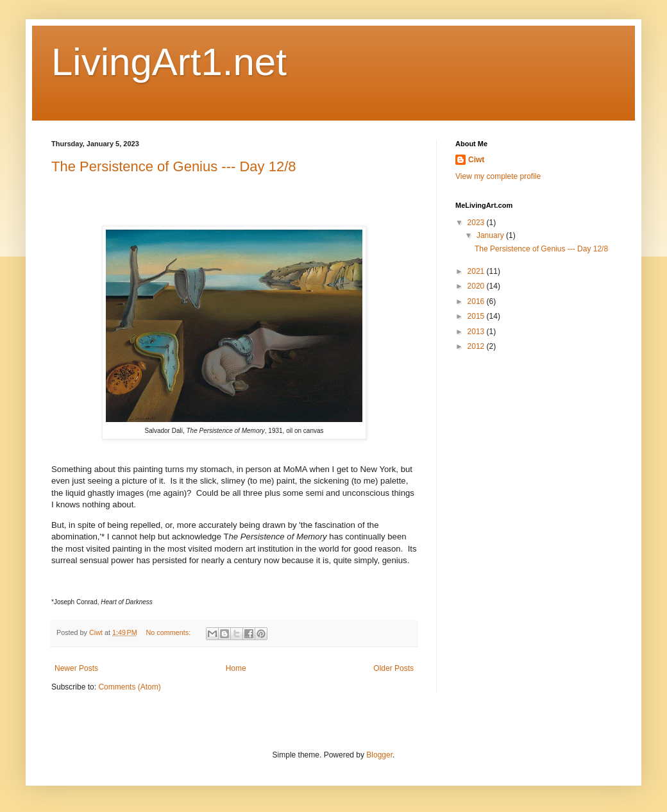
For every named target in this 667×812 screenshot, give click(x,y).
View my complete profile (498, 176)
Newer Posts (76, 668)
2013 (477, 332)
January (491, 235)
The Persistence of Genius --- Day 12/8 (174, 166)
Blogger (379, 755)
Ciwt (476, 160)
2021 (477, 271)
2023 (477, 223)
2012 (477, 346)
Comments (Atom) (129, 687)
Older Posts (393, 668)
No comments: (170, 632)
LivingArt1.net (169, 62)
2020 (477, 286)
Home (236, 668)
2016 (477, 301)
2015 (477, 316)
